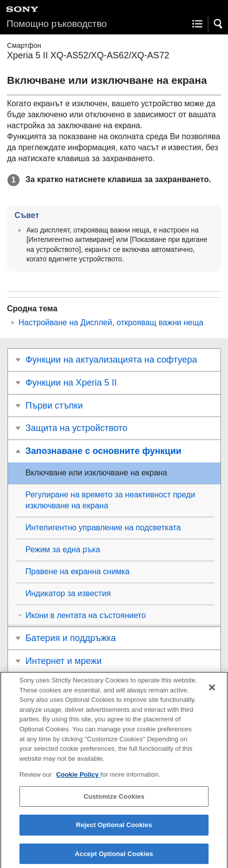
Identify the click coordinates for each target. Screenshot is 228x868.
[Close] (212, 691)
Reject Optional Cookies (114, 828)
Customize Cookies (114, 800)
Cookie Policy (78, 778)
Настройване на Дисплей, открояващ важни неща (111, 323)
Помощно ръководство (57, 24)
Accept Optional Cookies (114, 857)
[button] (219, 24)
